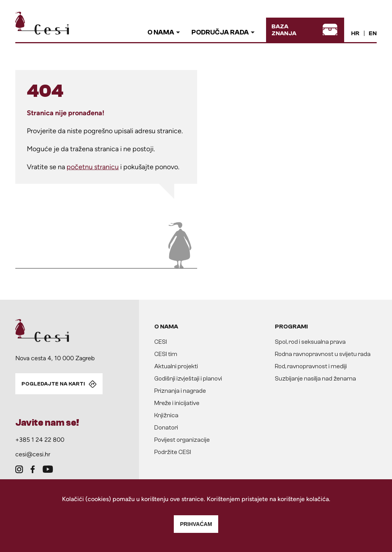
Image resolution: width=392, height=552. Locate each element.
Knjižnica (166, 415)
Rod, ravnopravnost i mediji (311, 366)
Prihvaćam (196, 524)
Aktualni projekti (176, 366)
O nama (161, 32)
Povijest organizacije (182, 440)
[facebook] (33, 469)
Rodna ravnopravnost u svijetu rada (323, 354)
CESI (161, 342)
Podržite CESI (173, 452)
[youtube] (48, 469)
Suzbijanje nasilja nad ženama (315, 379)
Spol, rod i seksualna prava (310, 342)
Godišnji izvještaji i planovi (188, 379)
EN (373, 33)
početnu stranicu (93, 167)
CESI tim (166, 354)
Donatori (166, 428)
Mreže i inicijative (177, 403)
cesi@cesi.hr (33, 454)
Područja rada (220, 32)
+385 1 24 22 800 (40, 440)
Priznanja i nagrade (180, 391)
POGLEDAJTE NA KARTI (53, 384)
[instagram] (19, 469)
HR (355, 33)
